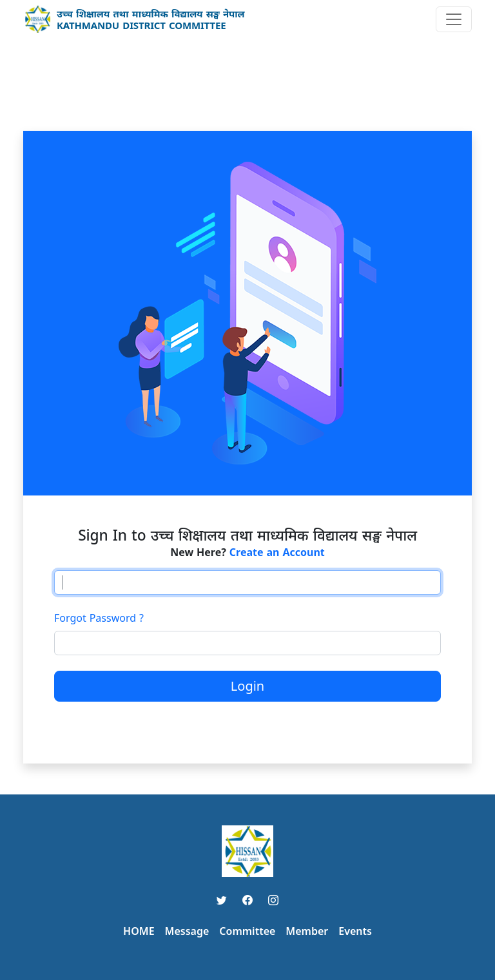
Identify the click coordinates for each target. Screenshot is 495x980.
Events (355, 931)
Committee (247, 931)
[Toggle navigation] (454, 19)
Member (307, 931)
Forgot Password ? (99, 618)
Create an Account (277, 552)
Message (187, 931)
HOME (139, 931)
